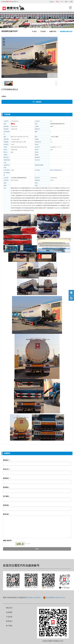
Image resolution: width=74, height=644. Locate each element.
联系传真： (6, 505)
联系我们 (9, 621)
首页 (35, 32)
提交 (37, 549)
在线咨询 (37, 102)
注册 (71, 2)
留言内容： (6, 514)
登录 (66, 2)
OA (62, 2)
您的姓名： (7, 460)
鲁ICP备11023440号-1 (34, 598)
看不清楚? (28, 544)
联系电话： (7, 478)
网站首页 (9, 608)
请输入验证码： (8, 541)
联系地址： (6, 487)
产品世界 (43, 32)
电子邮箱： (6, 496)
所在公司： (7, 469)
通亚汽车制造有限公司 (56, 170)
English (52, 2)
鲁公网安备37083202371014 (56, 598)
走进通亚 (9, 612)
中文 (57, 2)
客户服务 (9, 626)
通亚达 (13, 124)
